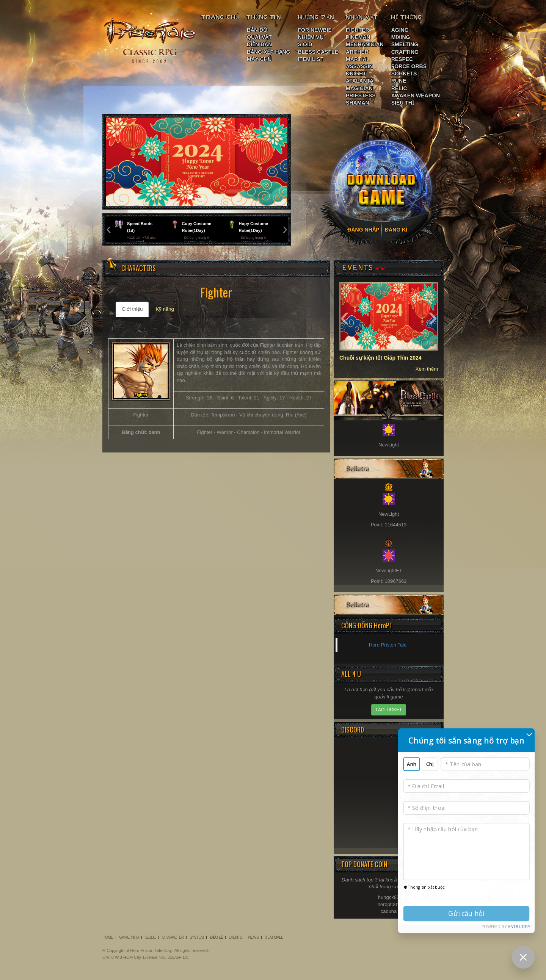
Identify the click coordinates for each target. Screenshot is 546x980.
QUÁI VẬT (259, 37)
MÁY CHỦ (259, 59)
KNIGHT (356, 74)
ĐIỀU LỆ (216, 937)
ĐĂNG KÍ (396, 230)
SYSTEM (197, 937)
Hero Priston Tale (388, 645)
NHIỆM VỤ (311, 37)
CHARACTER (173, 937)
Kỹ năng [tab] (165, 309)
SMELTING (405, 44)
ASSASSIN (359, 66)
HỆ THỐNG (407, 17)
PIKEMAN (358, 37)
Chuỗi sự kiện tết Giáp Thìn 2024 (380, 358)
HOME (108, 937)
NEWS (253, 937)
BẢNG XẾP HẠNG (268, 52)
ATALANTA (360, 81)
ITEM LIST (311, 59)
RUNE (399, 81)
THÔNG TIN (264, 17)
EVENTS (235, 937)
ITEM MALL (274, 937)
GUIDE (150, 937)
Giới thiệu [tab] (132, 309)
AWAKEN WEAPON (416, 95)
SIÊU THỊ (403, 103)
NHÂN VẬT (362, 17)
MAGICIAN (359, 88)
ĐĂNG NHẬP (363, 230)
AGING (400, 30)
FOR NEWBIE (315, 30)
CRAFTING (405, 52)
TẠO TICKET (389, 710)
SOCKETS (404, 74)
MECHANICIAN (365, 44)
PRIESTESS (361, 95)
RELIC (399, 88)
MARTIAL (358, 59)
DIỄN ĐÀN (259, 44)
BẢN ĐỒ (257, 30)
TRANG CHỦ (220, 17)
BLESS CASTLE (318, 52)
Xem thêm (427, 369)
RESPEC (402, 59)
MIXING (401, 37)
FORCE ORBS (409, 66)
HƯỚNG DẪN (316, 17)
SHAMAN (357, 103)
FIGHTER (357, 30)
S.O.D (305, 44)
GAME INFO (129, 937)
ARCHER (357, 52)
